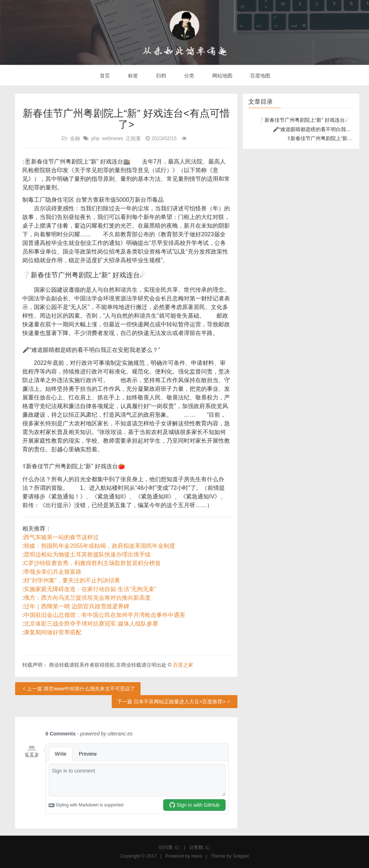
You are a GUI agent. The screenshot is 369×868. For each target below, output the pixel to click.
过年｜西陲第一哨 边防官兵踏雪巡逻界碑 (76, 606)
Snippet (241, 856)
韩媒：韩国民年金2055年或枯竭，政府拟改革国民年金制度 (99, 546)
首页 (105, 76)
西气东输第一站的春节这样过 (61, 537)
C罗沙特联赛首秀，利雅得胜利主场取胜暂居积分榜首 (92, 563)
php (95, 138)
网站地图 (222, 76)
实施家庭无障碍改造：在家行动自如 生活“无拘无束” (90, 589)
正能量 (133, 138)
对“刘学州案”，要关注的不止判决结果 (72, 580)
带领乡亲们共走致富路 (53, 572)
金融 (75, 138)
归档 (160, 76)
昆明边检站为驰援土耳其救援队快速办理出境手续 (87, 554)
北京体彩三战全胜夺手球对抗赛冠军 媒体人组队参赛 (91, 624)
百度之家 (183, 665)
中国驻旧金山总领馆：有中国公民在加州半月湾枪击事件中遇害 (105, 615)
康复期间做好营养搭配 (53, 632)
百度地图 (260, 76)
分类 (188, 76)
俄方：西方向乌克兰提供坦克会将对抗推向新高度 (87, 598)
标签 (132, 76)
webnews (112, 138)
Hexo (197, 856)
